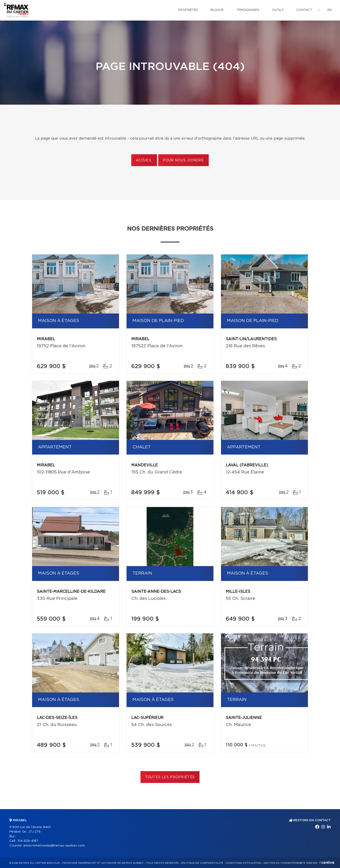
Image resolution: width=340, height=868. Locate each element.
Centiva (327, 862)
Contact (304, 10)
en (330, 10)
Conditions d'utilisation (243, 863)
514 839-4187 (28, 841)
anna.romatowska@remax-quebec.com (54, 846)
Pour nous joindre (183, 160)
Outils (278, 10)
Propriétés (188, 10)
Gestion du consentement (283, 863)
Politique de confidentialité (202, 863)
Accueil (144, 160)
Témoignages (248, 10)
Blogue (217, 10)
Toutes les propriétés (170, 777)
